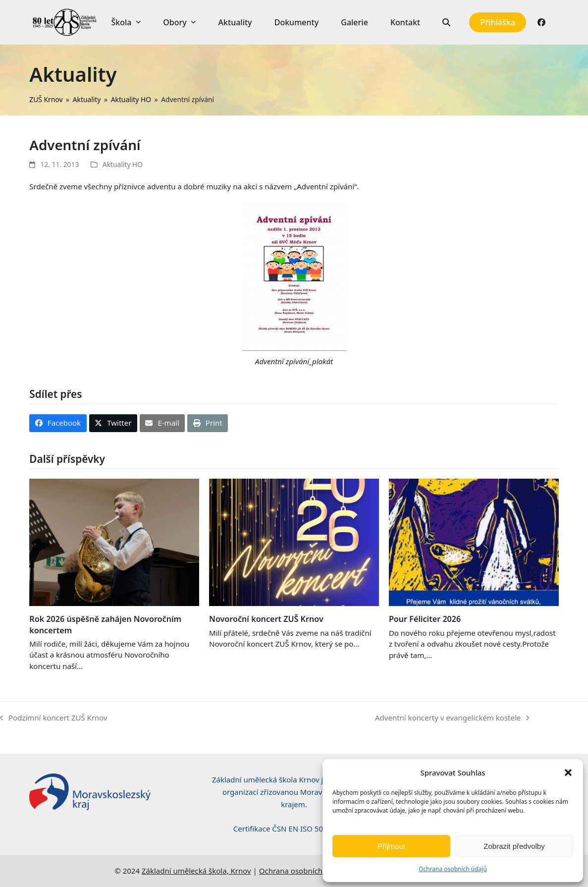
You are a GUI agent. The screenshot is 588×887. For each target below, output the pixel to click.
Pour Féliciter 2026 (425, 619)
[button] (568, 773)
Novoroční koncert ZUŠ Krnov (266, 619)
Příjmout (391, 846)
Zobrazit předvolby (514, 846)
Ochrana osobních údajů (453, 869)
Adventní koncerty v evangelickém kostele (452, 718)
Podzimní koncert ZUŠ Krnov (54, 718)
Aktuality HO (123, 164)
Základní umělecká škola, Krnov (196, 871)
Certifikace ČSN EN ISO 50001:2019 (294, 829)
